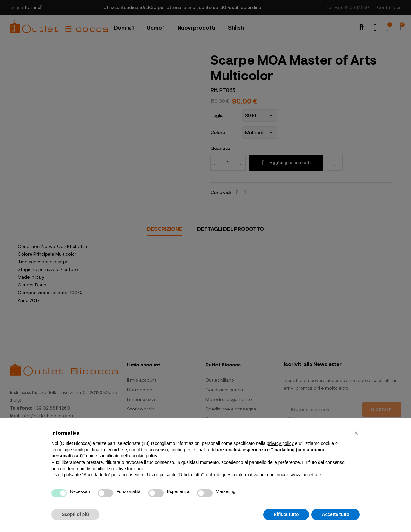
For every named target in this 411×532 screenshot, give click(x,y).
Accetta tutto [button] (336, 514)
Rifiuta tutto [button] (286, 514)
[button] (356, 433)
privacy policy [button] (280, 443)
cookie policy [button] (144, 456)
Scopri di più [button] (75, 514)
